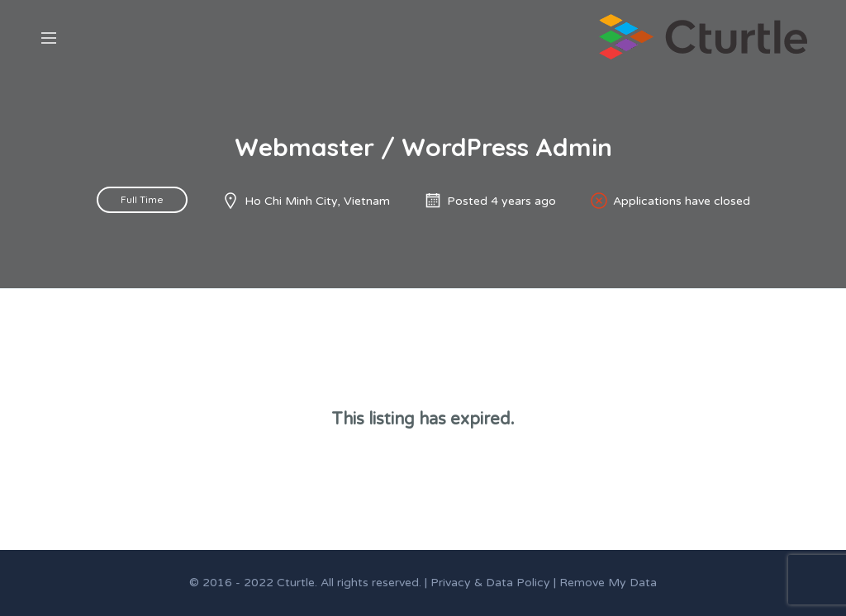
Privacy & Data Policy (490, 583)
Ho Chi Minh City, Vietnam (317, 201)
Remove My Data (608, 583)
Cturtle (296, 583)
